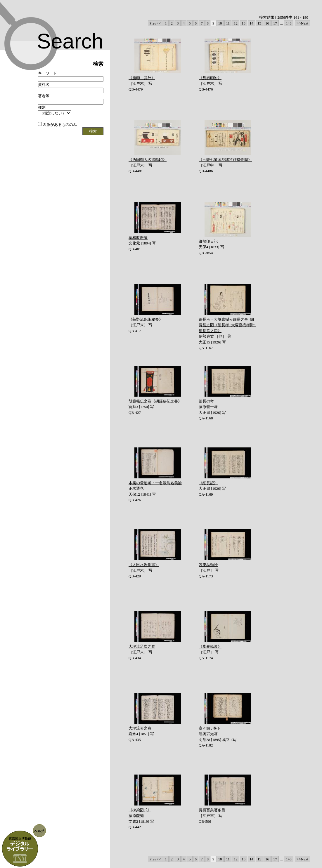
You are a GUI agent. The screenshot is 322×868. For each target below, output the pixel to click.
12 (236, 23)
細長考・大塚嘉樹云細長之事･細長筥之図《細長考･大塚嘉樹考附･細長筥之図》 (227, 325)
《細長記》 (208, 483)
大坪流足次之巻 (142, 646)
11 (228, 23)
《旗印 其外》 (142, 78)
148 (289, 23)
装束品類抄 (208, 565)
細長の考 (206, 401)
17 (275, 23)
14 (251, 23)
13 (244, 23)
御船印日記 (208, 241)
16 (267, 23)
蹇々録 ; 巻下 (210, 728)
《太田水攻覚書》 (144, 565)
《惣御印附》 (210, 78)
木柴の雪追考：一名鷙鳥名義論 (155, 483)
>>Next (302, 23)
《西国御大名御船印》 (148, 160)
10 (220, 23)
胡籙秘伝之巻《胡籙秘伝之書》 (155, 401)
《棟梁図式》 (140, 810)
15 (259, 23)
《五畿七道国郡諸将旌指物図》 (225, 160)
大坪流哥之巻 (140, 728)
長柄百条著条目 (212, 810)
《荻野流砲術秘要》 (146, 319)
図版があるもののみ (57, 125)
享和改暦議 (138, 238)
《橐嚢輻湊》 (210, 646)
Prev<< (155, 23)
